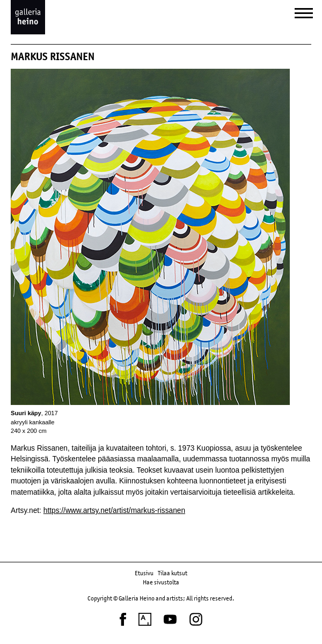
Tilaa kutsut (173, 573)
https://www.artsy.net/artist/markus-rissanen (114, 511)
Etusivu (144, 573)
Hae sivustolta (161, 582)
